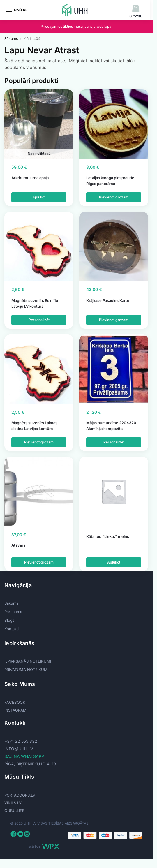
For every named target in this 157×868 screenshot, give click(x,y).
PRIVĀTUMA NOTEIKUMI (26, 670)
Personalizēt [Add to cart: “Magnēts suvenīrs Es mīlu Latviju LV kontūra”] (39, 320)
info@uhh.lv (19, 749)
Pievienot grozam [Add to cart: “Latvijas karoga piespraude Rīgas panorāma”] (114, 197)
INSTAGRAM (15, 710)
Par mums (13, 612)
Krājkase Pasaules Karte (108, 300)
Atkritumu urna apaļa (30, 178)
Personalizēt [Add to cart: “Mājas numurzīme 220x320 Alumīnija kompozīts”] (114, 442)
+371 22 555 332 (21, 741)
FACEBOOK (15, 702)
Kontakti (12, 629)
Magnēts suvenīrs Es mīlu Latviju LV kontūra (35, 303)
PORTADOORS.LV (20, 795)
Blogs (9, 620)
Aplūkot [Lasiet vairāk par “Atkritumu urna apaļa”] (39, 197)
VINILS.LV (13, 803)
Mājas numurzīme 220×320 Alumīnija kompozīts (111, 426)
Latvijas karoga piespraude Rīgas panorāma (110, 181)
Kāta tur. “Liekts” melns (108, 536)
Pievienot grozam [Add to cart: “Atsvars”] (39, 562)
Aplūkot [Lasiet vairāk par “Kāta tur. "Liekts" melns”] (114, 562)
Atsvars (18, 545)
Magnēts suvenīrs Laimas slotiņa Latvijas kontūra (34, 426)
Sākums (11, 39)
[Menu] (15, 10)
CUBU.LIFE (14, 811)
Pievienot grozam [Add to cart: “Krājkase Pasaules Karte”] (114, 320)
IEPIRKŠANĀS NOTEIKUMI (28, 661)
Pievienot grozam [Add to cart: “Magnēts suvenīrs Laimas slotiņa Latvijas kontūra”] (39, 442)
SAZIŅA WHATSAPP (24, 756)
